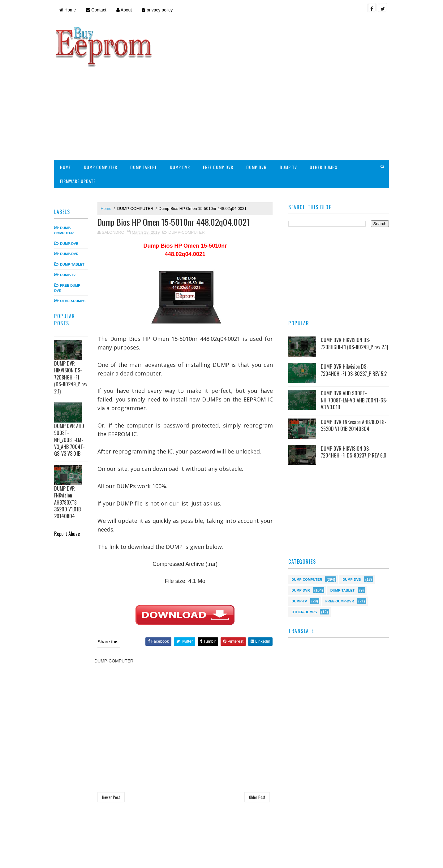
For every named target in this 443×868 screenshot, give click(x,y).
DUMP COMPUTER (102, 126)
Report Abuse (69, 493)
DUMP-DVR (71, 213)
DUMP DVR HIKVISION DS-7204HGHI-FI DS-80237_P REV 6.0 (353, 413)
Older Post (257, 756)
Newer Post (113, 756)
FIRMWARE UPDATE (80, 140)
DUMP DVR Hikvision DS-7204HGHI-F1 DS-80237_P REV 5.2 (353, 331)
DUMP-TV (70, 234)
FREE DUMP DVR (220, 126)
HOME (67, 126)
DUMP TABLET (145, 126)
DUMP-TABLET (74, 224)
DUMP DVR (182, 126)
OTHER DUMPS (325, 126)
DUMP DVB (258, 126)
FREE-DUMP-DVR (339, 562)
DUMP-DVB (71, 202)
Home (69, 10)
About (126, 10)
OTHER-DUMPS (75, 260)
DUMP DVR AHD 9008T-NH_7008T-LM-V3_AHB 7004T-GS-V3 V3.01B (71, 399)
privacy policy (159, 10)
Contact (98, 10)
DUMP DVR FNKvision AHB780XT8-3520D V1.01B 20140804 (69, 462)
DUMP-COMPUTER (137, 167)
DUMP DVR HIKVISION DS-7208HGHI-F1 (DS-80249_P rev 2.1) (73, 336)
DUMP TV (290, 126)
